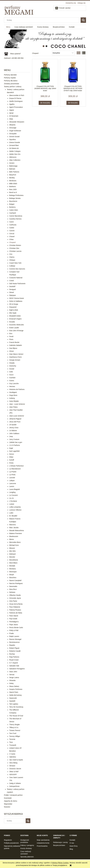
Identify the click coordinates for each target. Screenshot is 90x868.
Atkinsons (13, 157)
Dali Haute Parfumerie (17, 284)
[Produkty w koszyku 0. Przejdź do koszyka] (63, 8)
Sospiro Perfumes (16, 689)
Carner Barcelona (16, 216)
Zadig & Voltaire (15, 783)
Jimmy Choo (14, 428)
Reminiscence (14, 642)
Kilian (11, 457)
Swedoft (12, 701)
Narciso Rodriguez (16, 583)
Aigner (12, 110)
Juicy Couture (14, 439)
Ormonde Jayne (15, 598)
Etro (11, 334)
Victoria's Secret (15, 769)
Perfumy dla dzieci (11, 81)
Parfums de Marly (16, 613)
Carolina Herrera (15, 219)
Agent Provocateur (16, 107)
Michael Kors (14, 545)
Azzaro (12, 163)
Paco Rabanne (15, 607)
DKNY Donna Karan (17, 298)
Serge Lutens (14, 677)
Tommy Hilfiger (15, 736)
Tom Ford (13, 733)
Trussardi (13, 745)
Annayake (13, 134)
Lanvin (12, 486)
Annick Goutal (14, 137)
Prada (11, 633)
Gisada (12, 363)
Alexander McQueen (17, 122)
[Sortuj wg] (63, 53)
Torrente (12, 739)
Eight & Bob (14, 310)
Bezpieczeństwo (59, 845)
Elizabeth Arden (15, 316)
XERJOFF (13, 775)
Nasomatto (13, 586)
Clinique (12, 260)
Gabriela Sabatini (16, 345)
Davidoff (12, 286)
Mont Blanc (13, 563)
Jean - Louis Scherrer (17, 404)
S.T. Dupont (14, 663)
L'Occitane (13, 501)
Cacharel (13, 213)
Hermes (12, 386)
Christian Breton (15, 245)
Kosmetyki (8, 798)
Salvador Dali (14, 666)
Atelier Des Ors (15, 154)
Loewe (12, 504)
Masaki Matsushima (17, 530)
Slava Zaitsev (14, 686)
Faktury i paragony (27, 845)
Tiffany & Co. (14, 727)
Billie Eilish (13, 184)
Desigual (12, 289)
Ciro (11, 254)
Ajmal (11, 113)
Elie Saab (13, 313)
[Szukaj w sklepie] (43, 20)
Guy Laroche (14, 383)
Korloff (12, 460)
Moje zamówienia (43, 840)
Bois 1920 (13, 189)
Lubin (11, 513)
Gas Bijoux (13, 348)
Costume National (16, 278)
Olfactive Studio (15, 595)
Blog (71, 849)
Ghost (11, 351)
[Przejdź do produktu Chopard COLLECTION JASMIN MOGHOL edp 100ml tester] (45, 72)
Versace (12, 766)
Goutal (12, 369)
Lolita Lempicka (15, 507)
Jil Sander (13, 425)
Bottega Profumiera (16, 195)
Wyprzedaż (8, 804)
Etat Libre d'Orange (16, 331)
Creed (11, 281)
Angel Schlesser (15, 131)
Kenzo (12, 454)
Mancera (12, 525)
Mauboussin (14, 536)
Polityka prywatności (11, 843)
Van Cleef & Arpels (16, 760)
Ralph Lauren (14, 636)
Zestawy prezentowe (11, 84)
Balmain (12, 169)
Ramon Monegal (15, 639)
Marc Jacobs (14, 528)
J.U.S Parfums (15, 445)
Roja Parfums (14, 657)
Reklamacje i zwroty (60, 842)
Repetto (12, 645)
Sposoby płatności (27, 857)
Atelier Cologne (15, 151)
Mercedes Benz (15, 542)
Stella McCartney (16, 695)
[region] (45, 39)
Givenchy (13, 366)
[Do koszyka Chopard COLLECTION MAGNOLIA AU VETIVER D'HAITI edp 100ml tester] (73, 103)
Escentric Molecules (17, 325)
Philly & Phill (14, 630)
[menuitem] (8, 27)
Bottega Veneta (15, 198)
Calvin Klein (14, 210)
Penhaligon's (14, 622)
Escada (12, 322)
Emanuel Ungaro (15, 319)
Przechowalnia (42, 846)
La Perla (12, 475)
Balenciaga (13, 166)
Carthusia (13, 225)
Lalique (12, 481)
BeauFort (13, 175)
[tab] (44, 46)
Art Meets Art (14, 148)
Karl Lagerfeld (14, 451)
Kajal (11, 448)
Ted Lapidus (14, 704)
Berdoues (13, 181)
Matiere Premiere (16, 533)
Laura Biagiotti (15, 489)
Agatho (12, 104)
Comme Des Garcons (17, 269)
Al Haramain (14, 116)
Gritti (11, 372)
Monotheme (14, 560)
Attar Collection (15, 160)
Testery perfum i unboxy (13, 87)
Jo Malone (13, 431)
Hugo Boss (13, 395)
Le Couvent (13, 495)
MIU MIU (12, 551)
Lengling (12, 492)
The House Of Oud (16, 716)
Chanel (12, 236)
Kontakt (72, 840)
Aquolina (12, 139)
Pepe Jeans (14, 625)
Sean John (13, 672)
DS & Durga (14, 304)
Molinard (12, 554)
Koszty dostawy (26, 848)
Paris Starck (14, 616)
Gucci (11, 375)
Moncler (12, 557)
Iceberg (12, 398)
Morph (12, 575)
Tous (11, 742)
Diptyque (12, 295)
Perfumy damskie (10, 75)
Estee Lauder (14, 328)
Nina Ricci (13, 589)
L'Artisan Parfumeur (16, 466)
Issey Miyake (14, 401)
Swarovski (13, 698)
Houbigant (13, 392)
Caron (11, 222)
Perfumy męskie (10, 78)
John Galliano (14, 433)
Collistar (12, 266)
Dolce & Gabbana (16, 301)
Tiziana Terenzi (15, 730)
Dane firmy (74, 846)
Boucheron (13, 201)
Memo (12, 539)
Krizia (11, 463)
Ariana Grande (15, 142)
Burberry (12, 207)
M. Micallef (13, 516)
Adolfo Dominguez (16, 101)
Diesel (12, 292)
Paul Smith (13, 619)
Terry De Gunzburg (16, 707)
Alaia (11, 119)
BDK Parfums (14, 172)
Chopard (12, 242)
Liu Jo (11, 498)
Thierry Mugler (15, 725)
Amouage (13, 128)
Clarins (12, 257)
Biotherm (13, 187)
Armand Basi (14, 145)
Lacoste (12, 478)
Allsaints (12, 125)
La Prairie (13, 472)
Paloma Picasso (15, 610)
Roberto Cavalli (15, 651)
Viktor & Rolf (14, 772)
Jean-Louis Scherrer (17, 416)
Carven (12, 231)
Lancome (13, 483)
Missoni (12, 548)
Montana (12, 569)
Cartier (12, 228)
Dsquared (13, 307)
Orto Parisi (13, 601)
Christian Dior (14, 248)
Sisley (11, 683)
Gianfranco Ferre (15, 357)
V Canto (12, 754)
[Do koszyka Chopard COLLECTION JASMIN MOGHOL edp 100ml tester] (45, 103)
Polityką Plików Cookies (60, 863)
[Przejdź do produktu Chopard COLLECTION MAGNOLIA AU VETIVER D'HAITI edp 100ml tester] (73, 72)
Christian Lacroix (15, 251)
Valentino (13, 757)
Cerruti (12, 234)
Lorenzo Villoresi (15, 510)
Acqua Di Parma (15, 98)
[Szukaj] (83, 20)
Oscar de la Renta (16, 604)
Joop (11, 436)
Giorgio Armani (15, 360)
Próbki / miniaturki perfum (13, 795)
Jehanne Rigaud (15, 419)
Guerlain (12, 378)
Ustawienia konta (43, 843)
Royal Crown (14, 660)
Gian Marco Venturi (16, 354)
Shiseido (12, 680)
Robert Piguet (14, 648)
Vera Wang (13, 763)
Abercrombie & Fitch (17, 95)
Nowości (7, 807)
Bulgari (12, 204)
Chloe (11, 239)
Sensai (12, 675)
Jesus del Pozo (15, 422)
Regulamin (8, 840)
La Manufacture (15, 469)
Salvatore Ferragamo (17, 669)
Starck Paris (14, 692)
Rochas (12, 654)
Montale (12, 566)
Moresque (13, 572)
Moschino (13, 578)
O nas (72, 843)
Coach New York (15, 263)
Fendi (11, 336)
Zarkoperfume (14, 786)
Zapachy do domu (11, 801)
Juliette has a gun (16, 442)
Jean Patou (13, 407)
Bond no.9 (13, 192)
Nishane (12, 592)
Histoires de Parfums (17, 389)
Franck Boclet (14, 342)
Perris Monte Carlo (16, 628)
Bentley (12, 178)
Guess (12, 381)
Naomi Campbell (15, 580)
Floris (11, 339)
